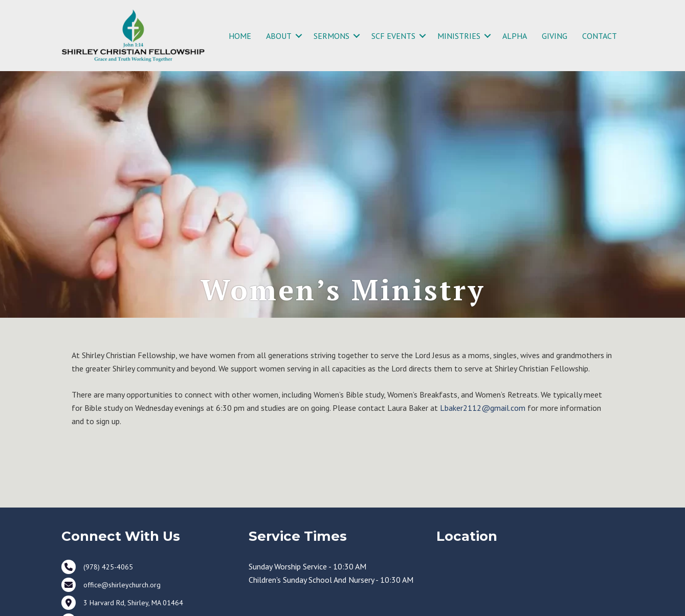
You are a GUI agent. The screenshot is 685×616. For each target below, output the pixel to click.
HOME (240, 36)
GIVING (555, 36)
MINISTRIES (459, 36)
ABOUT (279, 36)
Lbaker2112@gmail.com (483, 408)
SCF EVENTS (393, 36)
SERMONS (332, 36)
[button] (299, 36)
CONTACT (600, 36)
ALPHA (515, 36)
